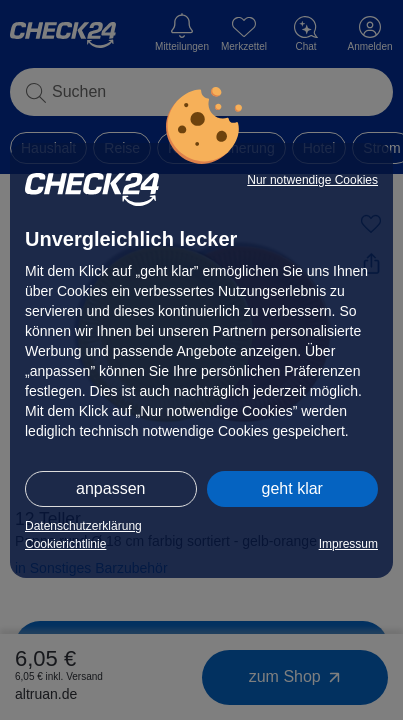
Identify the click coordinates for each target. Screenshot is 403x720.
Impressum (348, 544)
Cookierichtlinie (65, 544)
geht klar (292, 488)
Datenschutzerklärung (83, 526)
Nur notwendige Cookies (312, 180)
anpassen (110, 488)
